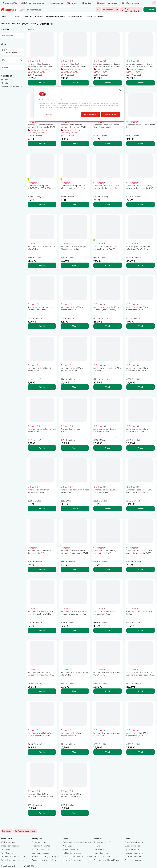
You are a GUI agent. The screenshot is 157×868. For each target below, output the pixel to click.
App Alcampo (7, 853)
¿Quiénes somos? (8, 842)
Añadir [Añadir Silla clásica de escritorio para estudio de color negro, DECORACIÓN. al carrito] (42, 326)
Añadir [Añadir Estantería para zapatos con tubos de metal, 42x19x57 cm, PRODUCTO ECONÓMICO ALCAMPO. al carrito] (75, 204)
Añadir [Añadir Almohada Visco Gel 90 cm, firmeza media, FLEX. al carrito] (42, 569)
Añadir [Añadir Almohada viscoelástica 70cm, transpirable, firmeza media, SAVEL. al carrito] (108, 204)
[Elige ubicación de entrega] (131, 10)
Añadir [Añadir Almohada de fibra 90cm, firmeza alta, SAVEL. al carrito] (42, 509)
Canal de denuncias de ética (13, 860)
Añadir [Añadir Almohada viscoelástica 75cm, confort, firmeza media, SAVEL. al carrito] (141, 509)
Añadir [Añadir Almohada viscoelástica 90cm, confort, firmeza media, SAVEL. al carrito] (141, 569)
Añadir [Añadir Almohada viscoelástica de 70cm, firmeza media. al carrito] (108, 387)
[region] (79, 104)
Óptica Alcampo (132, 849)
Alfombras (6, 83)
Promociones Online (40, 849)
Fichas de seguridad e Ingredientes (78, 856)
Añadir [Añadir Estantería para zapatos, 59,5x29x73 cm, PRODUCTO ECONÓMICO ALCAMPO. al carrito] (42, 204)
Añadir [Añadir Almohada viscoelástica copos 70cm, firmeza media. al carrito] (108, 143)
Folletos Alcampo (39, 842)
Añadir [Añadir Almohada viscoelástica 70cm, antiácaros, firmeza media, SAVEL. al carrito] (108, 326)
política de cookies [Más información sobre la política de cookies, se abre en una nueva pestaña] (74, 107)
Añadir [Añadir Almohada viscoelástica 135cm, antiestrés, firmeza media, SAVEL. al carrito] (108, 83)
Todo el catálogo (8, 24)
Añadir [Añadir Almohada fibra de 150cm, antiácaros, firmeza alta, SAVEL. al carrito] (42, 691)
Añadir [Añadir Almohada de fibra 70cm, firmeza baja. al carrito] (141, 143)
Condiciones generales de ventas (77, 842)
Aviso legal (68, 846)
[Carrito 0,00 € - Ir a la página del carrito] (150, 10)
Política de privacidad (72, 853)
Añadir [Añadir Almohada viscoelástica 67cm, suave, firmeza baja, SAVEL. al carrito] (42, 752)
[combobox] (57, 10)
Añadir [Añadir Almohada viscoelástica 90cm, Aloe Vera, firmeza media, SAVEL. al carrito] (75, 569)
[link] (25, 831)
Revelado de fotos (102, 853)
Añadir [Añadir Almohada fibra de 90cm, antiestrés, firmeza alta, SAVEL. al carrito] (75, 143)
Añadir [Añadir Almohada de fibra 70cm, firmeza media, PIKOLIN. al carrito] (75, 509)
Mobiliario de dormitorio (11, 87)
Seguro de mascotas (134, 860)
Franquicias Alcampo (134, 842)
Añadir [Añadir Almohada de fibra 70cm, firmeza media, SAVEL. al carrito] (42, 387)
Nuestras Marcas (75, 16)
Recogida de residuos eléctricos (107, 860)
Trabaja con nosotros (10, 846)
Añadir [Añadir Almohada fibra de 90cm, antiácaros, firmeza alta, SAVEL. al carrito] (42, 813)
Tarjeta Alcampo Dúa (103, 842)
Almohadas (6, 79)
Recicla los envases (133, 856)
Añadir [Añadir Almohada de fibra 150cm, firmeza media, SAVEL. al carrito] (75, 326)
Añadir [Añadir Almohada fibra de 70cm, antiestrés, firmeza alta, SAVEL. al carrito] (75, 83)
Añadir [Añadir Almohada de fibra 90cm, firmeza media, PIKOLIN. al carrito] (75, 813)
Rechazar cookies (90, 114)
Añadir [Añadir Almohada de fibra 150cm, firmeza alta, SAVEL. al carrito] (108, 448)
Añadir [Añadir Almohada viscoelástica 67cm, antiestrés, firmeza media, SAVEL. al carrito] (141, 83)
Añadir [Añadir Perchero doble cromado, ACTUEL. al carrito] (75, 448)
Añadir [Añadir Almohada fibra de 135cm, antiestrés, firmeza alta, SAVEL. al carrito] (42, 83)
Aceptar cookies (111, 114)
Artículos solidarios (102, 856)
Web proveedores (132, 846)
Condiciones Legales (41, 853)
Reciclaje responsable (134, 853)
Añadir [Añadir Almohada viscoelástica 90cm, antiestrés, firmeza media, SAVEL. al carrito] (42, 143)
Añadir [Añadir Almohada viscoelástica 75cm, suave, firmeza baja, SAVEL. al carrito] (42, 630)
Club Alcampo (7, 849)
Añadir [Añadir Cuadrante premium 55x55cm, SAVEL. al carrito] (141, 630)
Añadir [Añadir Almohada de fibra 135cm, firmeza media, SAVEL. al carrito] (108, 569)
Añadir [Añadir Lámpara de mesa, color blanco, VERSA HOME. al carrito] (108, 691)
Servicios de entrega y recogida (45, 856)
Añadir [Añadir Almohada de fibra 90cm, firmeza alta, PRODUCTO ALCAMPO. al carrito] (141, 387)
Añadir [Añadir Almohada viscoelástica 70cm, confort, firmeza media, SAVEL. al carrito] (75, 630)
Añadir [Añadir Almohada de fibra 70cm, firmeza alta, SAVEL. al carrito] (42, 265)
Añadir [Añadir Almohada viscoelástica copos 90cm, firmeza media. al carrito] (75, 265)
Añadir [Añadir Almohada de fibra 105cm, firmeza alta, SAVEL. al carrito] (75, 387)
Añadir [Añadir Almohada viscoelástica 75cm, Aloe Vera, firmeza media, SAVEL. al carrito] (141, 204)
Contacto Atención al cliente (13, 856)
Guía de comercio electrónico (44, 860)
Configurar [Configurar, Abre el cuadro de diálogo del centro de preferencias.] (48, 114)
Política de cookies (71, 849)
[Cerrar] (120, 90)
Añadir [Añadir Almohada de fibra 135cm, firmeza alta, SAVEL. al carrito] (108, 509)
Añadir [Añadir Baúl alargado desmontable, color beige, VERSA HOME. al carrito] (141, 265)
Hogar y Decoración (28, 24)
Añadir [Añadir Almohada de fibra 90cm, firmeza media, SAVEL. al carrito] (141, 326)
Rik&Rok (97, 846)
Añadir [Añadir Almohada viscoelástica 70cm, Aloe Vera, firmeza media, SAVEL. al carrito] (141, 691)
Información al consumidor (74, 860)
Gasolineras (99, 849)
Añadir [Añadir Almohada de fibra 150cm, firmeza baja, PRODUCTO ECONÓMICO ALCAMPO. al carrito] (108, 265)
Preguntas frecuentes (41, 846)
